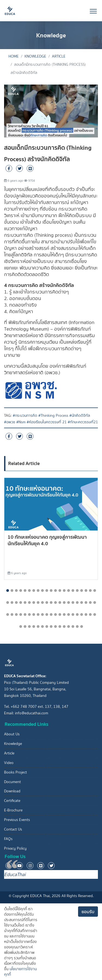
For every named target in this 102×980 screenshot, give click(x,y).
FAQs (8, 839)
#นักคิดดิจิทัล (80, 416)
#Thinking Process (53, 416)
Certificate (12, 801)
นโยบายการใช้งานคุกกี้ (20, 972)
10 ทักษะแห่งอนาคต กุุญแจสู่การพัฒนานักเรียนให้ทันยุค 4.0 (47, 540)
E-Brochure (13, 810)
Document (13, 782)
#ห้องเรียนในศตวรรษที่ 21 (47, 422)
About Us (12, 734)
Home (14, 56)
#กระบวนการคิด (25, 416)
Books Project (16, 772)
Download (12, 791)
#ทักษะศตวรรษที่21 (83, 422)
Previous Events (17, 820)
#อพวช (10, 422)
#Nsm (21, 422)
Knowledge (35, 56)
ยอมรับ (88, 912)
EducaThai (15, 874)
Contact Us (13, 829)
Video (9, 763)
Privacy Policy (15, 848)
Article (59, 56)
